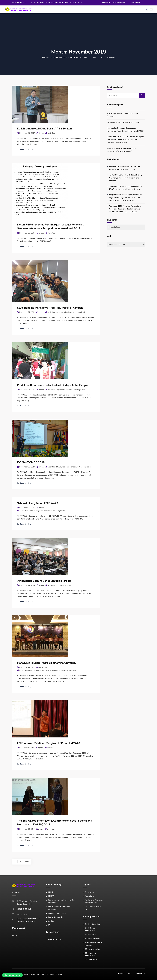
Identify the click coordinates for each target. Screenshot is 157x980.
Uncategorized (79, 312)
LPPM (50, 892)
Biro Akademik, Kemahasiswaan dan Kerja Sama (61, 901)
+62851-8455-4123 (24, 909)
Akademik (80, 10)
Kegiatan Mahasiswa (64, 312)
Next (27, 862)
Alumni (100, 10)
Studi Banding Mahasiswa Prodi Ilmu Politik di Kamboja (50, 308)
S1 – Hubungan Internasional (90, 929)
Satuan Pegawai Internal (57, 913)
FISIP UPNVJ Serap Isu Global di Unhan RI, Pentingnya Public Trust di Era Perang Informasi (125, 178)
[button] (12, 975)
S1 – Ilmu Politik (91, 935)
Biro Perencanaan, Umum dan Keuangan (59, 908)
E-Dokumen (108, 10)
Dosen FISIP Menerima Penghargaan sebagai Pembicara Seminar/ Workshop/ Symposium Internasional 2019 (51, 226)
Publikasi (117, 10)
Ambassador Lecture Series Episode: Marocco (44, 581)
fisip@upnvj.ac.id (20, 3)
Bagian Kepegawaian (56, 917)
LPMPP (51, 896)
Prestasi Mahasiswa (69, 670)
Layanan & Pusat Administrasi (114, 3)
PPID (142, 10)
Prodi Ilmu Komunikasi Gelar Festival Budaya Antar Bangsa (53, 385)
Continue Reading (24, 149)
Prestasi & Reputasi (52, 670)
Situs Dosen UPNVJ (56, 940)
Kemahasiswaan (90, 10)
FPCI (58, 585)
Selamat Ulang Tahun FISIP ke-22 (38, 503)
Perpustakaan (90, 896)
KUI (50, 925)
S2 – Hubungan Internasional (91, 954)
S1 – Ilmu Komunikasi (92, 924)
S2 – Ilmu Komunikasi (93, 949)
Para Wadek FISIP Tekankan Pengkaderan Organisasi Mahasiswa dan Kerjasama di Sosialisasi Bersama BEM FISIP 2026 (125, 209)
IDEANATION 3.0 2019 (31, 462)
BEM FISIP (31, 511)
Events (121, 974)
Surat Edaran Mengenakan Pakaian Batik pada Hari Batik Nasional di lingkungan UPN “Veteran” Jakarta (126, 140)
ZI (138, 10)
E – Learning (90, 892)
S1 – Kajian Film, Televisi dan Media (94, 944)
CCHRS (51, 921)
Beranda (66, 10)
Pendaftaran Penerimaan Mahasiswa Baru (94, 901)
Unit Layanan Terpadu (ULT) (93, 908)
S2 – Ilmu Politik (91, 960)
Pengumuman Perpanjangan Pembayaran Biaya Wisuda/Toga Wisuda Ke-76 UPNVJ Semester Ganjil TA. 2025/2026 (125, 198)
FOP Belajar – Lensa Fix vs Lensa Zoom (123, 114)
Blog (130, 974)
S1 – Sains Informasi (92, 939)
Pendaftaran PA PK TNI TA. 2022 (120, 122)
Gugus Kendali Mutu (128, 10)
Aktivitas (51, 133)
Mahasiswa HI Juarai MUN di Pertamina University (47, 663)
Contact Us (141, 974)
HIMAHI (58, 467)
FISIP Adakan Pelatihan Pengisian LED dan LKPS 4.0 (49, 743)
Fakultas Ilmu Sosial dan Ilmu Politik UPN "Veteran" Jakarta (40, 974)
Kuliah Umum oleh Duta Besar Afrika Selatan (44, 129)
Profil (73, 10)
